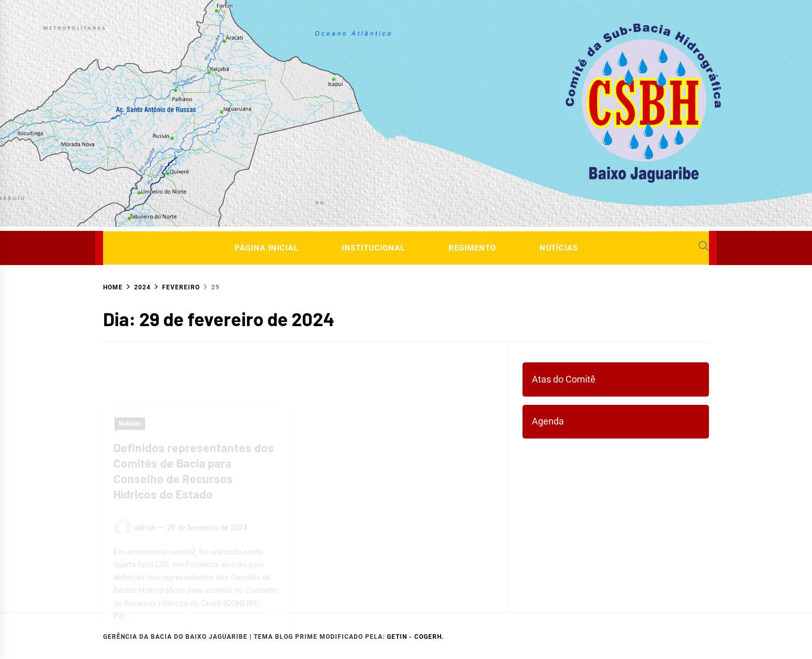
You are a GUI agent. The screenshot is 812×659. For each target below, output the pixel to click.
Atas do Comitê (564, 379)
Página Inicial (266, 248)
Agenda (548, 421)
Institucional (373, 248)
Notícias (559, 248)
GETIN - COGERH (414, 637)
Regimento (472, 248)
